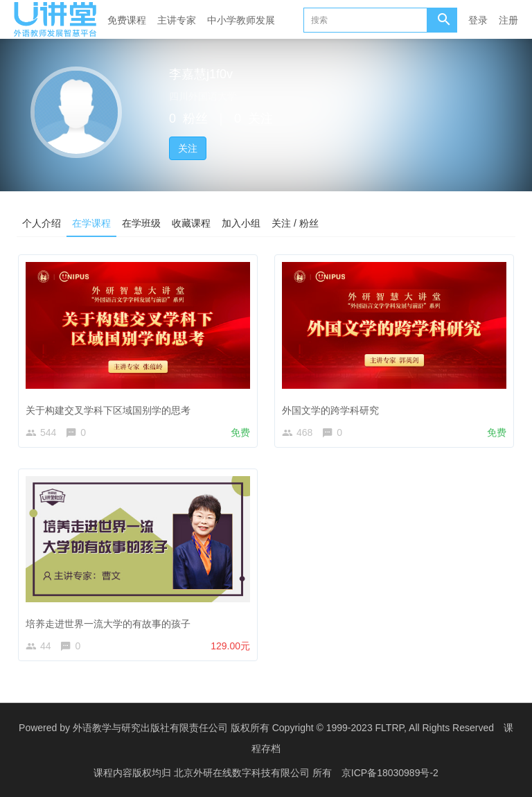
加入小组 (241, 222)
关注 (188, 148)
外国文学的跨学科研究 (330, 410)
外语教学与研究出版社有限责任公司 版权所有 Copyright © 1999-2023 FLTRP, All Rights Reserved (283, 728)
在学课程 (91, 222)
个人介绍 (42, 222)
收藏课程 (191, 222)
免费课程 (127, 20)
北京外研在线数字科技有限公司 (243, 773)
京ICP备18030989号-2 (390, 773)
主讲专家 (177, 20)
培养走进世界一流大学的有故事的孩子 (108, 624)
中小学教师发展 (241, 20)
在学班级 (141, 222)
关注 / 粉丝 (295, 222)
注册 (508, 20)
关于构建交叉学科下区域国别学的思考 (108, 410)
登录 (478, 20)
